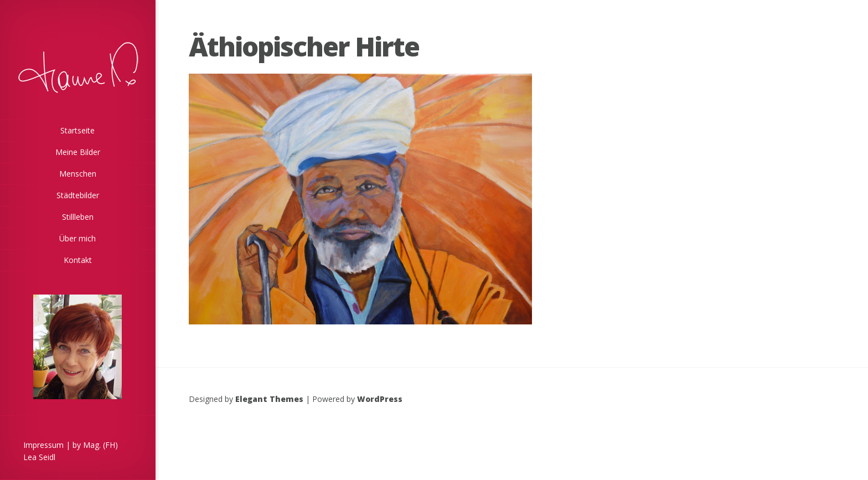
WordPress (380, 399)
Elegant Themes (269, 399)
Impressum (43, 445)
